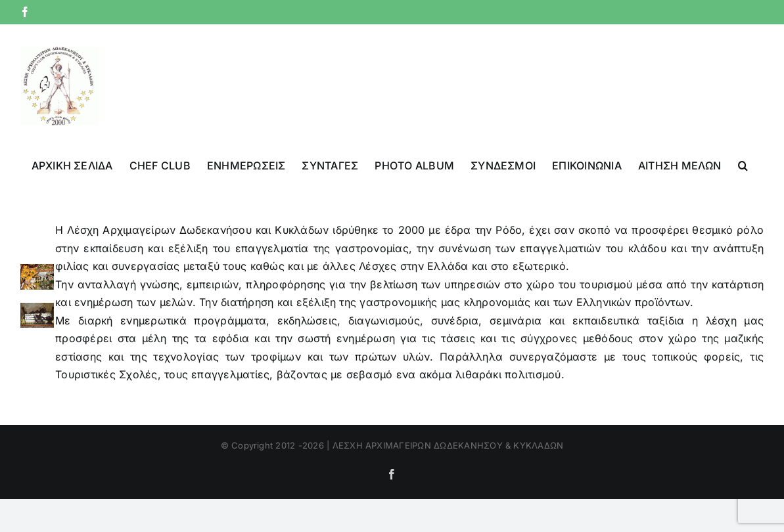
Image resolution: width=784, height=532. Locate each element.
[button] (743, 164)
